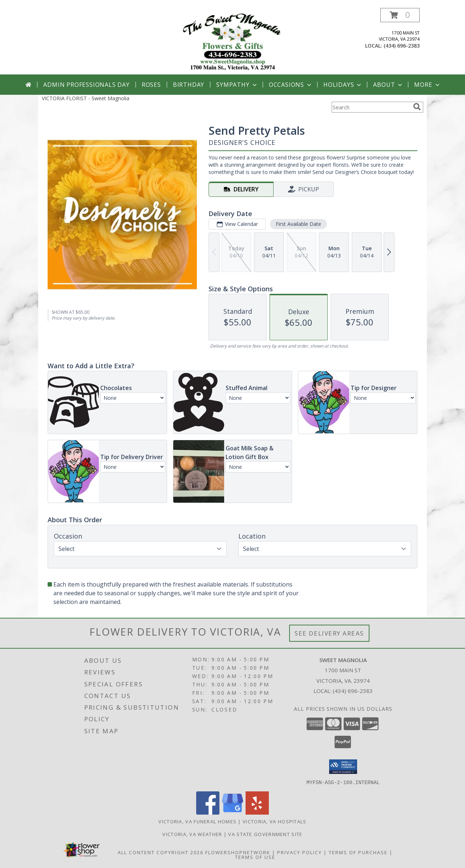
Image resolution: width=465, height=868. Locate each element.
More (427, 85)
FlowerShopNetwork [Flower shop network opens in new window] (238, 852)
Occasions (291, 85)
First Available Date (298, 224)
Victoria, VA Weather (192, 834)
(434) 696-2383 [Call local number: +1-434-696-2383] (402, 46)
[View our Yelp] (257, 812)
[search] (417, 107)
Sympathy (237, 85)
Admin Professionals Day (86, 85)
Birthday (189, 85)
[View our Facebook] (208, 812)
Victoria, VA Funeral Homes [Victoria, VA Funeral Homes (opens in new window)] (197, 821)
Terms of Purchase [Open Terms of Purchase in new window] (358, 852)
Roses (151, 85)
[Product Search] (371, 107)
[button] (400, 15)
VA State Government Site (265, 834)
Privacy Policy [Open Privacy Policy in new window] (300, 852)
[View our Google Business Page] (232, 812)
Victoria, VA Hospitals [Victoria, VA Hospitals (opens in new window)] (275, 821)
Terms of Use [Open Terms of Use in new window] (255, 857)
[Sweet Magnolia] (232, 41)
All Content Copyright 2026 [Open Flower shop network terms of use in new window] (161, 852)
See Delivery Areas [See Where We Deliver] (329, 633)
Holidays (343, 85)
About (388, 85)
